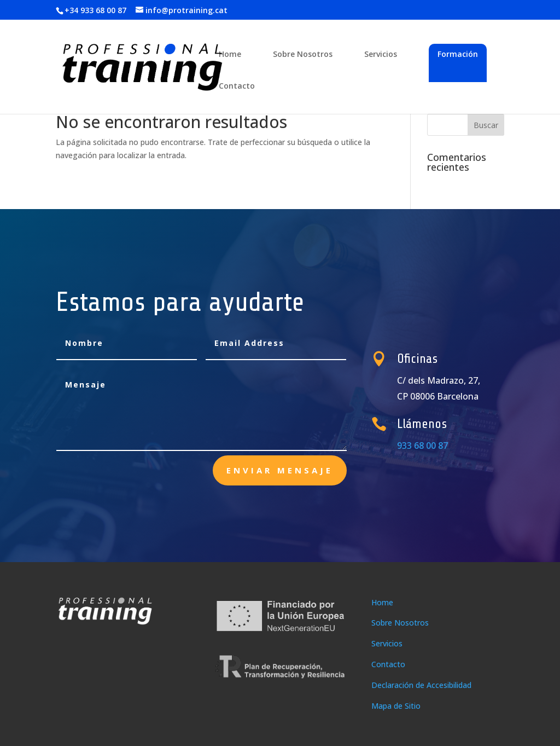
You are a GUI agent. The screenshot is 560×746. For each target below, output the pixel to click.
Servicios (381, 55)
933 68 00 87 (427, 446)
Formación (458, 54)
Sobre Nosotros (303, 55)
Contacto (237, 86)
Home (230, 55)
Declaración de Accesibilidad (421, 685)
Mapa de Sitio (396, 706)
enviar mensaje (280, 470)
